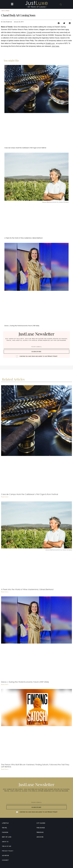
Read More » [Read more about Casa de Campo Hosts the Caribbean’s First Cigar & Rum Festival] (5, 497)
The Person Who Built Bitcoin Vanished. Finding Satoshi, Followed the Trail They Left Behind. (35, 766)
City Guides (41, 823)
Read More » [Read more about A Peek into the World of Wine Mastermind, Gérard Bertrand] (5, 592)
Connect (5, 860)
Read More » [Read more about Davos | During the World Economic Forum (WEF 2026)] (5, 684)
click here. (56, 46)
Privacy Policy (53, 356)
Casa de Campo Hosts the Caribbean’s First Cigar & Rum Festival (25, 148)
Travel (5, 828)
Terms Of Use (7, 846)
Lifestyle (5, 823)
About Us (5, 842)
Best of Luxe (7, 837)
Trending (40, 832)
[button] (12, 4)
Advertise (5, 856)
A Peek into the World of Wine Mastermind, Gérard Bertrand (23, 238)
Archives (40, 837)
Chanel (30, 32)
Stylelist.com (50, 43)
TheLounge (41, 828)
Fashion (5, 832)
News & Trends (5, 11)
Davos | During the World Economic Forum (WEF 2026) (22, 326)
